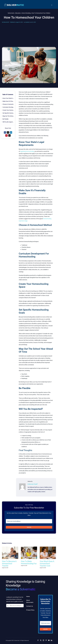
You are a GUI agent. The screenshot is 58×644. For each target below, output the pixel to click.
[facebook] (38, 640)
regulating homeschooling (27, 151)
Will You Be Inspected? (9, 122)
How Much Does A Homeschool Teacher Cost (47, 563)
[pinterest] (46, 640)
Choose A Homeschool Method (9, 104)
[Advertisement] (29, 37)
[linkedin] (52, 640)
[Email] (9, 135)
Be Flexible (6, 119)
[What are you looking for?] (15, 606)
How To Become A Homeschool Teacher (9, 563)
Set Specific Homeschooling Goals (9, 113)
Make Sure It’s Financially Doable (9, 101)
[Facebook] (5, 132)
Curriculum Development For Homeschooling (9, 107)
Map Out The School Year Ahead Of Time (9, 116)
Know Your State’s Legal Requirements (9, 98)
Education (18, 13)
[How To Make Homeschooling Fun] (29, 547)
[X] (8, 132)
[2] (14, 4)
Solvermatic (11, 13)
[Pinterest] (6, 135)
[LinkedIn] (11, 132)
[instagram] (43, 640)
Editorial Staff (6, 22)
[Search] (8, 606)
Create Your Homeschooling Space (9, 110)
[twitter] (41, 640)
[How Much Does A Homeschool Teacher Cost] (48, 547)
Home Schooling (26, 13)
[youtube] (49, 640)
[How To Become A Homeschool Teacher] (10, 547)
